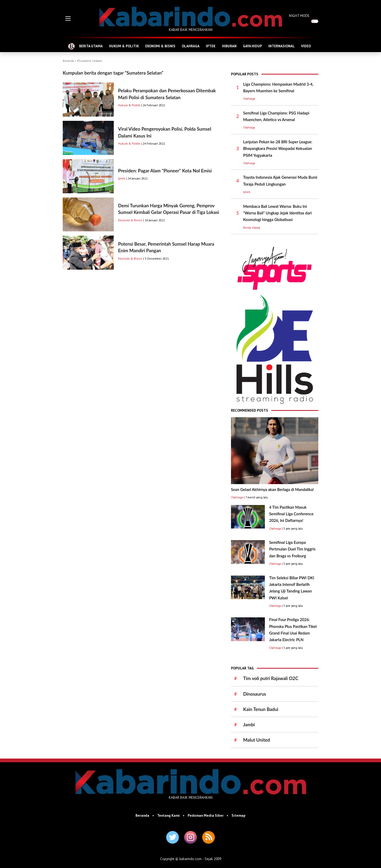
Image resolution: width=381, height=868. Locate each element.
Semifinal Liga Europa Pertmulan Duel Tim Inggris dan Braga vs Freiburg (292, 549)
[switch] (315, 21)
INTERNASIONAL (282, 46)
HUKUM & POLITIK (124, 46)
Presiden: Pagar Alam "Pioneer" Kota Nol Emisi (165, 171)
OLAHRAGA (191, 46)
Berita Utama (252, 228)
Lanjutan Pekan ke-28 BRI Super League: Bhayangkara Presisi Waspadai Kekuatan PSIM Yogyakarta (278, 149)
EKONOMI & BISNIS (160, 46)
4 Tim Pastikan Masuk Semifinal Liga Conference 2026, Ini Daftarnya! (291, 514)
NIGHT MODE (299, 16)
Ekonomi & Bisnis (130, 220)
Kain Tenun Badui (261, 709)
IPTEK (211, 46)
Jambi (249, 725)
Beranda (68, 61)
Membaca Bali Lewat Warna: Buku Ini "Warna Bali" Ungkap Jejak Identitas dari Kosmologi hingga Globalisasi (277, 213)
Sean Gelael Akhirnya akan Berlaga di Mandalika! (272, 490)
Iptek (122, 178)
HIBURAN (229, 46)
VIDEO (306, 46)
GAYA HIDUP (252, 46)
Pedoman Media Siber (206, 815)
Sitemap (239, 815)
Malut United (257, 740)
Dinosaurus (255, 694)
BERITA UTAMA (91, 46)
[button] (68, 19)
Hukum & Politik (129, 105)
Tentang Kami (168, 815)
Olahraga (249, 98)
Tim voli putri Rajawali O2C (271, 678)
